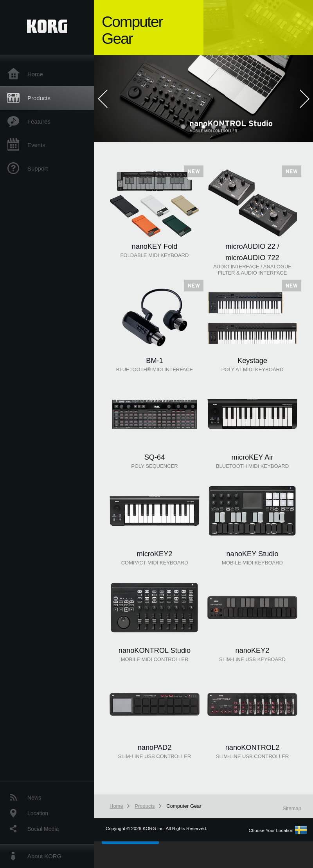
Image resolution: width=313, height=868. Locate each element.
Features (39, 121)
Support (38, 168)
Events (36, 145)
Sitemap (292, 808)
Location (38, 813)
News (34, 798)
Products (39, 98)
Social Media (43, 829)
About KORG (44, 856)
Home (35, 74)
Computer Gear (184, 806)
